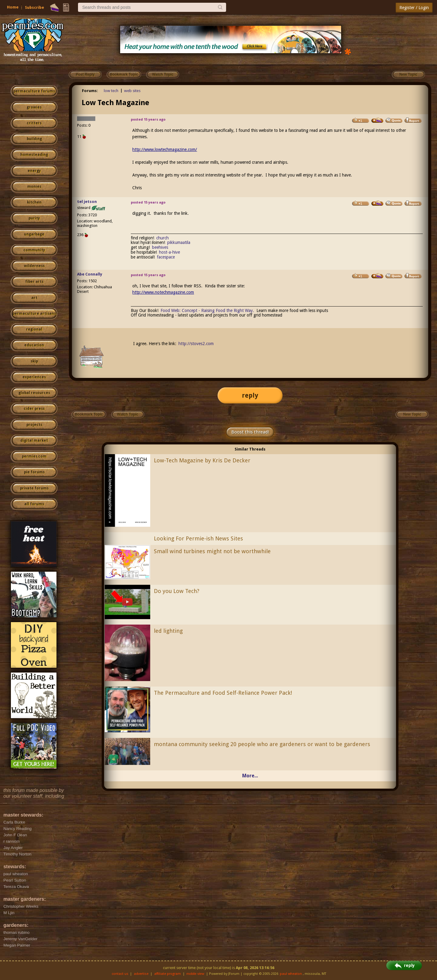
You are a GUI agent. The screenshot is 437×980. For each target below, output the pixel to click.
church (163, 238)
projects (34, 425)
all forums (34, 504)
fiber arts (34, 282)
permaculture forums (34, 91)
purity (34, 218)
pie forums (34, 472)
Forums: (90, 91)
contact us (120, 974)
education (34, 345)
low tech (111, 91)
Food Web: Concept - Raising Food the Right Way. (207, 310)
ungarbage (34, 234)
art (34, 298)
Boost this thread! (250, 432)
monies (34, 187)
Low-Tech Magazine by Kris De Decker (202, 460)
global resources (34, 393)
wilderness (34, 266)
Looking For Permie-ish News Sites (198, 538)
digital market (34, 440)
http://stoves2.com (196, 344)
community (34, 250)
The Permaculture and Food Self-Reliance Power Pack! (223, 693)
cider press (34, 409)
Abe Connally (90, 274)
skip (34, 361)
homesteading (34, 155)
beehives (160, 247)
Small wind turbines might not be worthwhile (212, 551)
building (34, 139)
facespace (166, 257)
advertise (141, 974)
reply (250, 395)
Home (13, 7)
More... (250, 776)
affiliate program (168, 974)
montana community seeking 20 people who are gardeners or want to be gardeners (262, 744)
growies (34, 107)
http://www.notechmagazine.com (163, 292)
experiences (34, 377)
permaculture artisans (34, 314)
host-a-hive (169, 252)
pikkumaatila (179, 242)
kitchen (34, 202)
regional (34, 329)
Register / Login (414, 8)
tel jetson (87, 202)
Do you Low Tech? (177, 591)
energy (34, 171)
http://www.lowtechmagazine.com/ (165, 149)
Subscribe (34, 7)
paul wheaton (291, 974)
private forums (34, 488)
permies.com (34, 456)
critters (34, 123)
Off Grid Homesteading (152, 315)
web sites (132, 91)
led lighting (168, 631)
